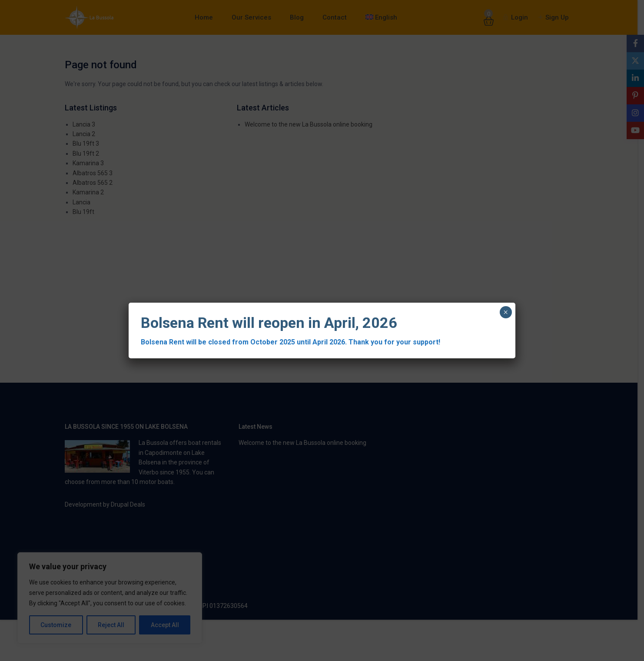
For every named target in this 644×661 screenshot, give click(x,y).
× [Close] (506, 312)
